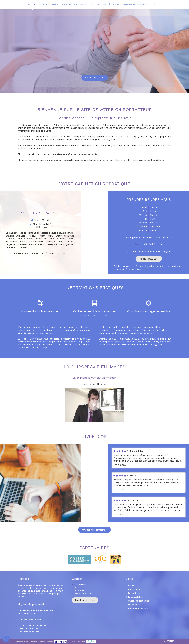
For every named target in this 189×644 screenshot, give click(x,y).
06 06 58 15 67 (61, 59)
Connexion (169, 641)
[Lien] (101, 559)
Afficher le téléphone (83, 593)
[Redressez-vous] (116, 559)
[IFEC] (79, 559)
